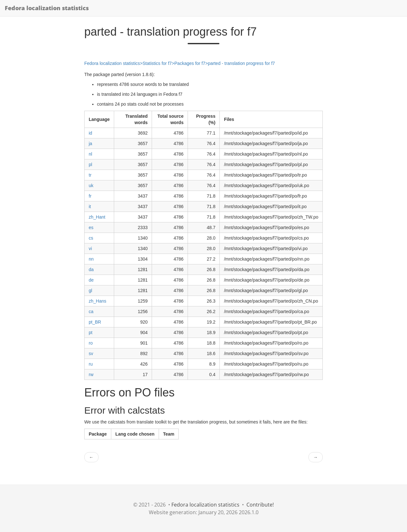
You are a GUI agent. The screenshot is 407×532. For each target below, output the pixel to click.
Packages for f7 (190, 63)
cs (91, 238)
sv (91, 353)
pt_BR (95, 322)
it (90, 206)
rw (91, 374)
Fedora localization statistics (47, 8)
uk (91, 185)
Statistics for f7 (157, 63)
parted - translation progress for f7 (241, 63)
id (90, 133)
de (91, 280)
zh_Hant (97, 217)
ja (90, 143)
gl (90, 290)
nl (90, 154)
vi (90, 248)
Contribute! (260, 505)
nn (91, 259)
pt (91, 332)
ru (91, 364)
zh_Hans (97, 301)
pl (90, 164)
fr (90, 196)
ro (91, 343)
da (91, 269)
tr (90, 175)
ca (91, 311)
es (91, 227)
